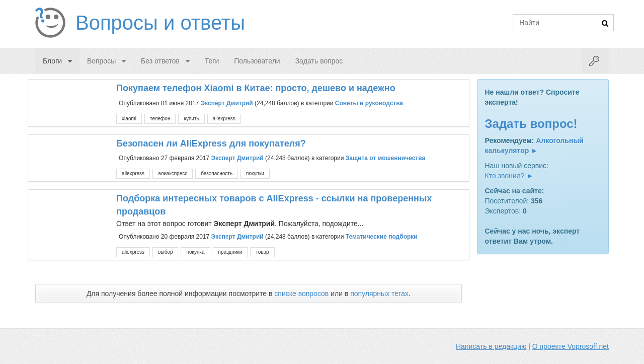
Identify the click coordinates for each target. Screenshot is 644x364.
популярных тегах (379, 294)
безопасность (217, 173)
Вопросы (101, 61)
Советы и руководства (369, 103)
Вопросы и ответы (160, 23)
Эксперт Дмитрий (227, 103)
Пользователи (257, 61)
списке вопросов (301, 294)
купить (191, 119)
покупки (255, 173)
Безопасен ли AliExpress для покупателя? (211, 143)
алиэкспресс (173, 173)
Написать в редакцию (491, 346)
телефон (160, 119)
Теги (212, 61)
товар (262, 252)
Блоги (52, 61)
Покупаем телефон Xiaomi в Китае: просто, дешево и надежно (256, 88)
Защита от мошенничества (385, 158)
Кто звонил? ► (509, 176)
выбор (165, 252)
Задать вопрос (319, 61)
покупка (195, 252)
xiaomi (129, 119)
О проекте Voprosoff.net (571, 346)
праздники (230, 252)
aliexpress (224, 119)
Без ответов (160, 61)
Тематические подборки (382, 237)
